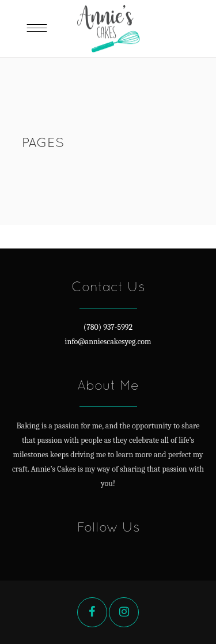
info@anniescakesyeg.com (108, 342)
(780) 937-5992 (108, 327)
